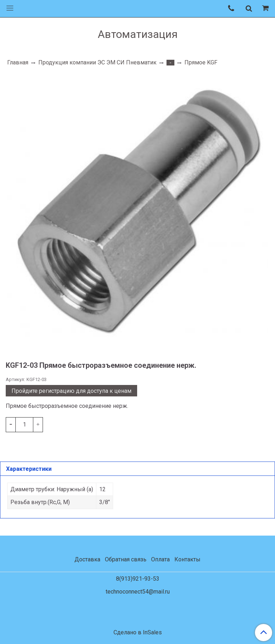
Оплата (160, 559)
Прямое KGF (201, 62)
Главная (18, 62)
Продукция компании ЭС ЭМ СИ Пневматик (97, 62)
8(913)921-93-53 (138, 579)
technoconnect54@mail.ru (138, 592)
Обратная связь (126, 559)
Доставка (87, 559)
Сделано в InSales (138, 633)
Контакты (187, 559)
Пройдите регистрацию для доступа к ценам (71, 391)
